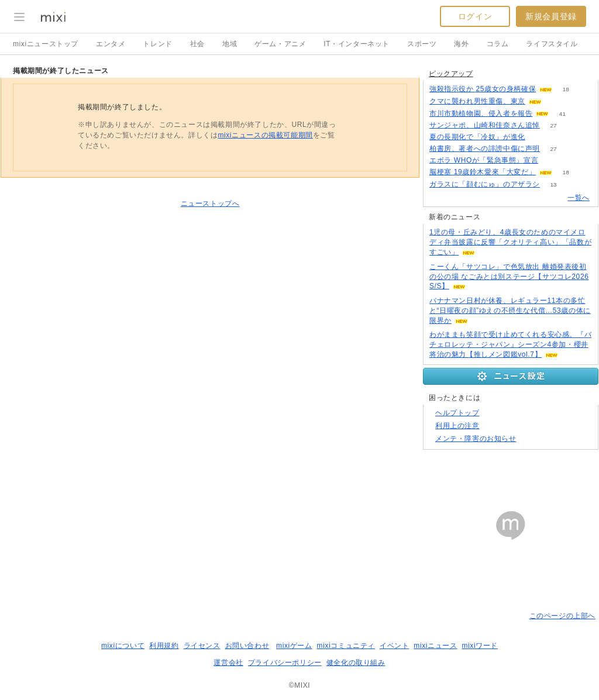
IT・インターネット (357, 44)
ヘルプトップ (457, 413)
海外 (461, 44)
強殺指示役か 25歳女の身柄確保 (483, 89)
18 (566, 89)
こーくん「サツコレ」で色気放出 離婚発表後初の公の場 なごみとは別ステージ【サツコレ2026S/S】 (509, 277)
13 (553, 185)
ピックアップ (451, 74)
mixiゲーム (294, 646)
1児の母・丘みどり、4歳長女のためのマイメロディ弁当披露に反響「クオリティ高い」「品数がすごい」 (510, 242)
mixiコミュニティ (346, 646)
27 (553, 125)
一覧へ (579, 198)
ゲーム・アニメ (280, 44)
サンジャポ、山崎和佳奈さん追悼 (485, 125)
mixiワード (480, 646)
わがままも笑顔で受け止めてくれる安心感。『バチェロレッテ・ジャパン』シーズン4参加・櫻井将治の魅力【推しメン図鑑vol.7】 (510, 344)
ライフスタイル (552, 44)
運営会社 (228, 663)
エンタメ (111, 44)
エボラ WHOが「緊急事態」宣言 (484, 160)
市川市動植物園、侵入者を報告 (481, 113)
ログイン (475, 16)
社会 (197, 44)
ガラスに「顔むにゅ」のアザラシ (485, 184)
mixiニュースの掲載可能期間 (265, 135)
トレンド (157, 44)
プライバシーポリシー (285, 663)
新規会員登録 (551, 16)
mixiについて (123, 646)
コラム (498, 44)
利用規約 (164, 646)
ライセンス (202, 646)
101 (539, 137)
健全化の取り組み (356, 663)
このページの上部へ (562, 616)
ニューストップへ (210, 204)
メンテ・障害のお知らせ (476, 439)
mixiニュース (435, 646)
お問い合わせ (247, 646)
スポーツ (422, 44)
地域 (230, 44)
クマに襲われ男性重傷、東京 (477, 101)
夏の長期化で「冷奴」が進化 (477, 137)
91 (555, 101)
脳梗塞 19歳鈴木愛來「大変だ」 (483, 172)
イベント (394, 646)
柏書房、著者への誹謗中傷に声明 (485, 149)
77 (552, 161)
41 (562, 114)
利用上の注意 (457, 426)
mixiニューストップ (46, 44)
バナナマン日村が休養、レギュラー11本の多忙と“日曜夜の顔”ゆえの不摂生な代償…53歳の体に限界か (510, 311)
